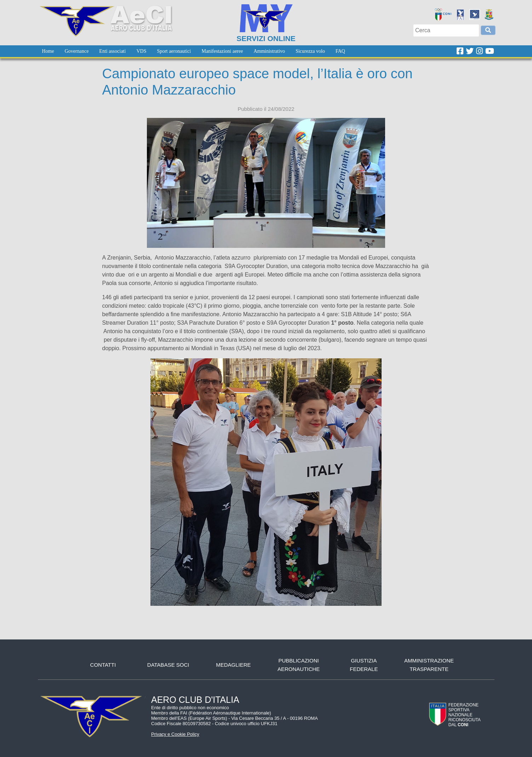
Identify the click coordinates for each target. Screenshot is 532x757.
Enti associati (112, 51)
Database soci (168, 665)
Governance (77, 51)
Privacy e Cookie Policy (175, 734)
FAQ (340, 51)
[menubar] (194, 51)
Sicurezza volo (310, 51)
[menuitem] (48, 51)
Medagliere (233, 665)
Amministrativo (269, 51)
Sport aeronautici (174, 51)
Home (48, 51)
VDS (141, 51)
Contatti (103, 665)
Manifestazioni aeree (222, 51)
